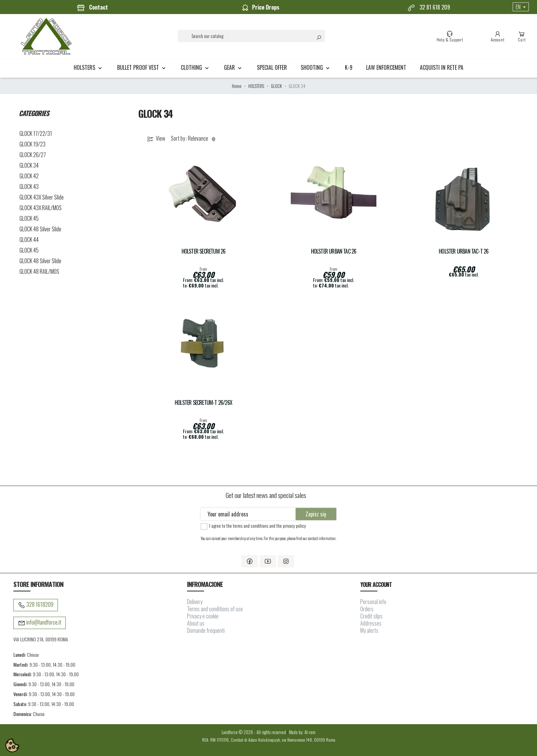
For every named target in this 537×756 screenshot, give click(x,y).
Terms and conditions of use (215, 609)
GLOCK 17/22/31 (36, 133)
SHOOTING (316, 67)
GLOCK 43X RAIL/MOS (41, 208)
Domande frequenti (206, 630)
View (156, 139)
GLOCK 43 (29, 187)
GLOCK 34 (29, 165)
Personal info (373, 602)
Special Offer (272, 67)
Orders (367, 609)
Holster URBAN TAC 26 (334, 251)
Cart (522, 36)
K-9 (349, 67)
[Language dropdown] (521, 7)
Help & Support (450, 36)
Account (498, 36)
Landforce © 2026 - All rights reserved (254, 732)
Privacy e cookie (203, 616)
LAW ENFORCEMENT (386, 67)
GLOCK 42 (29, 176)
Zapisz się (316, 514)
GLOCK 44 (29, 240)
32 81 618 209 (429, 8)
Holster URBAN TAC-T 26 (464, 251)
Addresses (371, 623)
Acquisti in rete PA (442, 67)
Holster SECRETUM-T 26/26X (203, 403)
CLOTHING (196, 67)
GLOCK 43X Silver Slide (42, 197)
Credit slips (371, 616)
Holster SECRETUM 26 (204, 251)
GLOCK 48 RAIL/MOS (39, 271)
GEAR (234, 67)
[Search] (251, 36)
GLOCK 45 (29, 218)
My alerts (369, 630)
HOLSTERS (89, 67)
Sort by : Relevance (194, 139)
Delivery (195, 602)
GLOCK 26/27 (33, 155)
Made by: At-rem (302, 732)
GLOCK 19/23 (33, 144)
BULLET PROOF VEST (142, 67)
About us (196, 623)
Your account (376, 585)
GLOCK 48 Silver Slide (40, 229)
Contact (92, 8)
